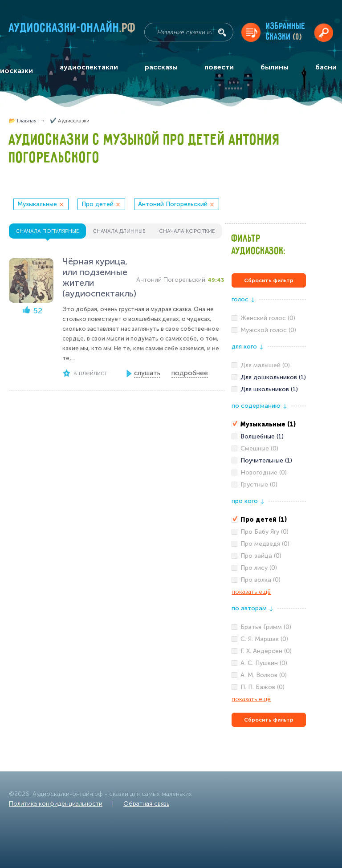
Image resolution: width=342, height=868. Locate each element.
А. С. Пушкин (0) (264, 663)
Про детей (98, 204)
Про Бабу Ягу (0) (265, 532)
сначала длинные (119, 231)
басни (326, 67)
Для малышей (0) (265, 365)
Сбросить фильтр (269, 280)
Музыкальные (37, 204)
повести (219, 67)
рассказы (161, 67)
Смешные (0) (259, 448)
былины (275, 67)
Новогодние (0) (264, 473)
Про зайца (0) (261, 556)
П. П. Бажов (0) (263, 687)
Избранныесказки (286, 32)
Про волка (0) (261, 580)
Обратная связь (146, 804)
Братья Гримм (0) (266, 627)
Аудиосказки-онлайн (72, 30)
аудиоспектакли (89, 67)
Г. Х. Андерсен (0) (266, 651)
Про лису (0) (259, 568)
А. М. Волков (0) (264, 675)
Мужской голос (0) (268, 330)
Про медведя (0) (265, 544)
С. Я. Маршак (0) (264, 639)
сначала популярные (47, 231)
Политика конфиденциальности (56, 804)
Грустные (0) (259, 485)
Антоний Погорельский (173, 204)
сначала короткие (187, 231)
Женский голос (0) (268, 318)
